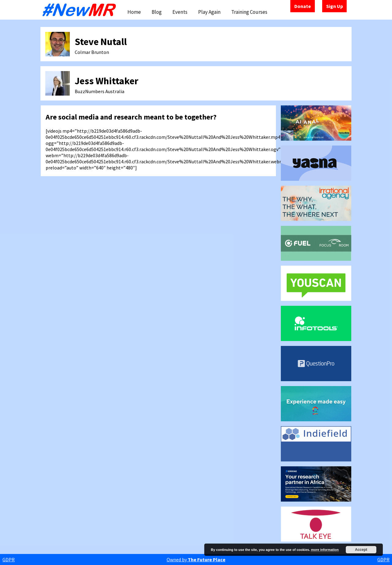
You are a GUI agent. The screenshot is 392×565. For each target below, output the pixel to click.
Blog (157, 12)
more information (325, 550)
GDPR (9, 559)
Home (134, 12)
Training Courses (249, 12)
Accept (361, 550)
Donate (303, 6)
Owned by (196, 559)
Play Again (209, 12)
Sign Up (335, 6)
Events (180, 12)
